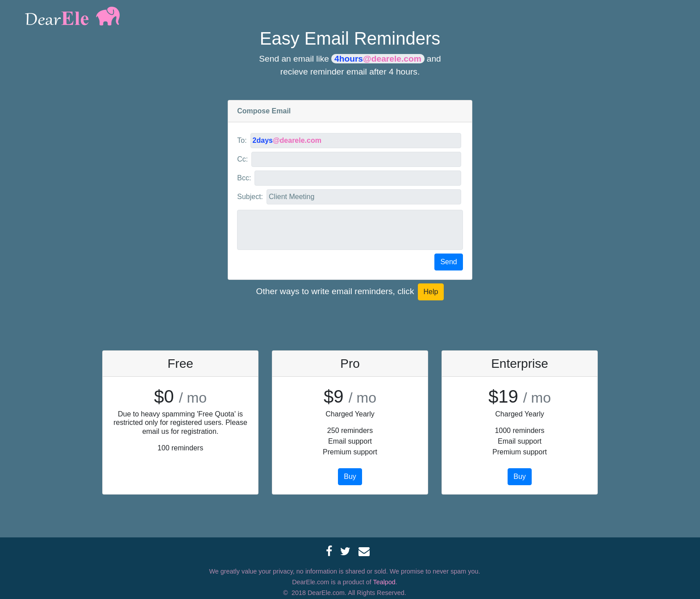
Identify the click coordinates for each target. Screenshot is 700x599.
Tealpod (384, 582)
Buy (350, 476)
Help (431, 292)
